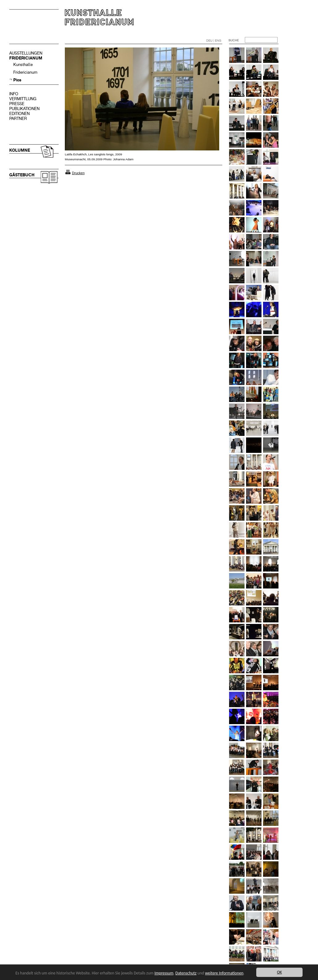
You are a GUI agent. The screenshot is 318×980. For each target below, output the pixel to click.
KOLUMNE (20, 150)
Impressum (164, 973)
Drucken (78, 173)
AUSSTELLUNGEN (26, 53)
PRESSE (17, 104)
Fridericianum (25, 72)
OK (279, 972)
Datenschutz (186, 973)
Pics (17, 80)
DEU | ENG (214, 41)
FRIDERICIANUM (26, 58)
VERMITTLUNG (23, 99)
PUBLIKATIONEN (24, 109)
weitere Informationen (224, 973)
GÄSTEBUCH (22, 175)
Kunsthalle (23, 65)
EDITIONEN (19, 114)
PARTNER (18, 119)
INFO (14, 94)
